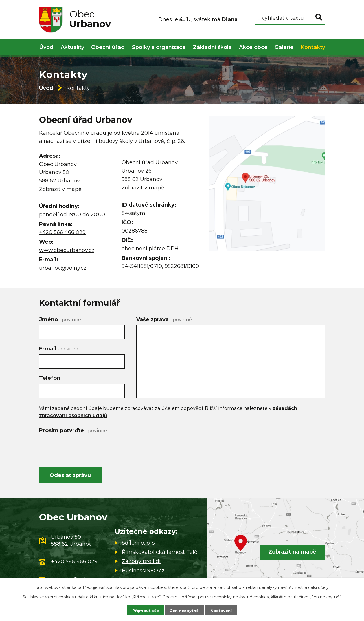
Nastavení (223, 610)
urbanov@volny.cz (63, 268)
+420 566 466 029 (62, 232)
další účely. (319, 587)
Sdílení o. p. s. (139, 544)
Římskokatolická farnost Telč (159, 553)
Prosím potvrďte (73, 430)
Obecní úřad (108, 47)
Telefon (50, 378)
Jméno (60, 319)
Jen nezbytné (185, 610)
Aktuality (72, 47)
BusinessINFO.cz (143, 571)
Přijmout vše (144, 610)
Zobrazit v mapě (60, 189)
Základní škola (212, 47)
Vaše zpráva (164, 319)
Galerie (284, 47)
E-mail (59, 349)
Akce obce (253, 47)
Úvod (46, 88)
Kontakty (313, 47)
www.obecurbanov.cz (67, 250)
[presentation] (83, 447)
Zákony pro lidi (141, 562)
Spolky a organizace (159, 47)
